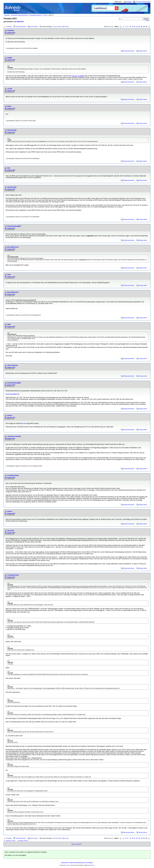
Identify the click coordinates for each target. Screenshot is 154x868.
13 (141, 27)
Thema (45, 15)
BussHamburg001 (14, 226)
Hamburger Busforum (36, 15)
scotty (10, 89)
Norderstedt (12, 130)
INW (9, 324)
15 (146, 27)
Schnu (10, 415)
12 (139, 27)
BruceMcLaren (13, 247)
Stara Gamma (13, 365)
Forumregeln (89, 863)
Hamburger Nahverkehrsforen (20, 15)
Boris (9, 106)
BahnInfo (92, 865)
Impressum (65, 863)
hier (25, 423)
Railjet (10, 58)
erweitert (147, 21)
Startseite (7, 15)
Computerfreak (13, 475)
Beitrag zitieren (143, 51)
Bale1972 (20, 22)
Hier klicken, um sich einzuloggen (15, 855)
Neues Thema (34, 27)
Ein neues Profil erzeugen (143, 2)
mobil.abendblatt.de (12, 394)
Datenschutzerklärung (76, 863)
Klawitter (11, 30)
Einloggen (129, 2)
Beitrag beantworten (129, 51)
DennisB (11, 531)
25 (54, 27)
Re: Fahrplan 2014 (10, 33)
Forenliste (9, 27)
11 (137, 27)
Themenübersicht (21, 27)
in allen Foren (65, 27)
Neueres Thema (11, 841)
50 (56, 27)
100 (59, 27)
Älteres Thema (24, 841)
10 (134, 27)
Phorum (68, 865)
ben (9, 168)
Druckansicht (78, 844)
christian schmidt (14, 436)
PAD (9, 275)
